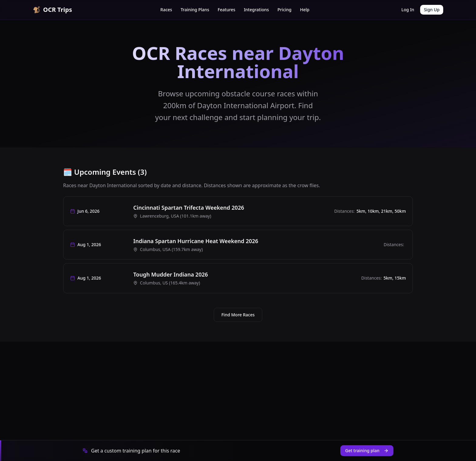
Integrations (256, 10)
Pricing (284, 10)
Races (166, 10)
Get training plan (367, 451)
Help (305, 10)
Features (226, 10)
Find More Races (238, 318)
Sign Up (432, 10)
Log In (408, 10)
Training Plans (195, 10)
